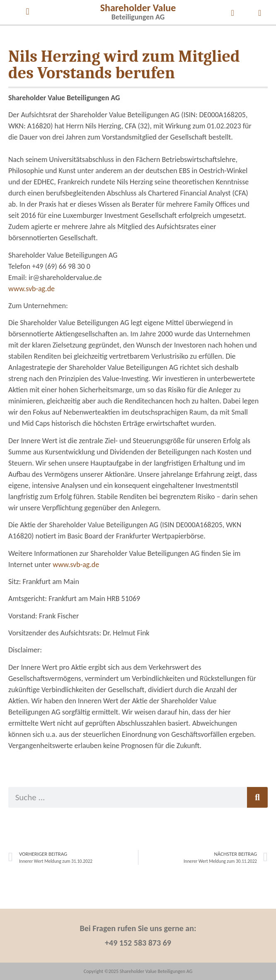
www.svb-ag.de (31, 289)
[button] (28, 11)
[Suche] (257, 797)
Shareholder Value (138, 8)
